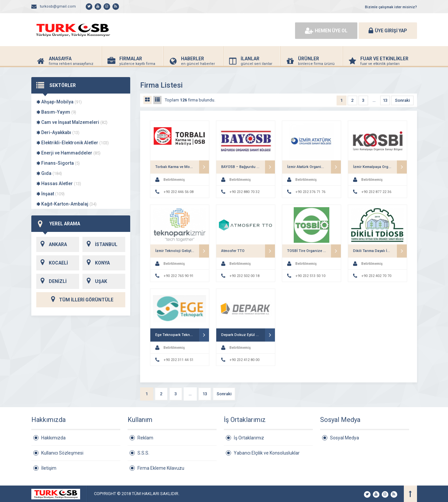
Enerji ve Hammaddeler (68, 153)
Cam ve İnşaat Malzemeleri (72, 122)
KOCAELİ (52, 263)
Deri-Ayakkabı (58, 132)
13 (385, 100)
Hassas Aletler (59, 183)
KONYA (96, 263)
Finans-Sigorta (58, 163)
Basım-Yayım (56, 112)
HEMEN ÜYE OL (326, 31)
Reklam (145, 438)
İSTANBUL (100, 244)
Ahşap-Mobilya (59, 102)
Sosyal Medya (344, 438)
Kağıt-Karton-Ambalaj (66, 204)
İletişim (49, 468)
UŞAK (95, 281)
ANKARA (52, 244)
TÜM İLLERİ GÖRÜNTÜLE (81, 300)
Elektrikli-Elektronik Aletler (73, 143)
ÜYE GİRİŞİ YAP (388, 31)
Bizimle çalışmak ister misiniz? (391, 7)
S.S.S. (143, 453)
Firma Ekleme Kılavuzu (161, 468)
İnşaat (50, 194)
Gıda (49, 173)
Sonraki (402, 100)
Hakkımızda (53, 438)
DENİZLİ (51, 281)
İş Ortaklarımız (249, 438)
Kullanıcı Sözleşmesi (62, 453)
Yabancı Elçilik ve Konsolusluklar (267, 453)
